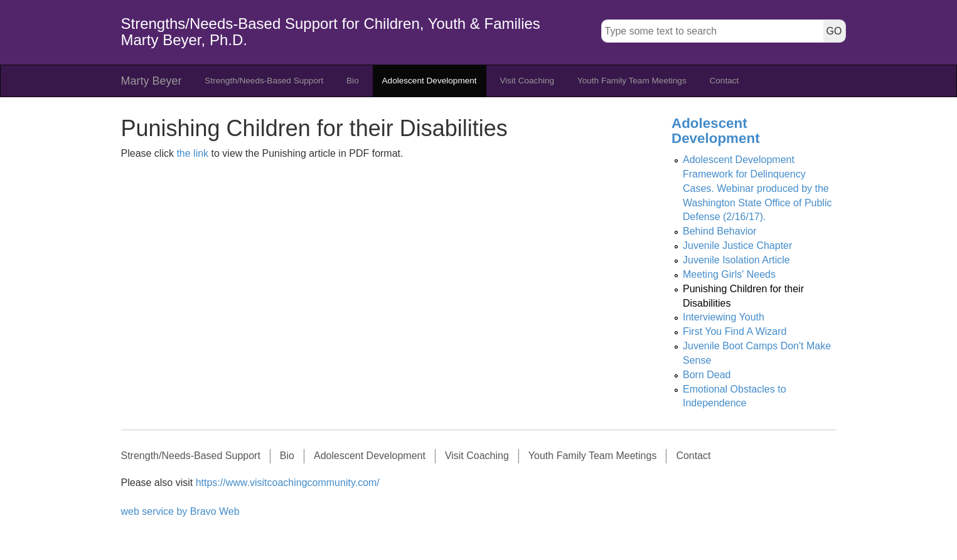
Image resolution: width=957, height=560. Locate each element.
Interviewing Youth (724, 317)
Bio (353, 81)
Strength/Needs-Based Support (264, 81)
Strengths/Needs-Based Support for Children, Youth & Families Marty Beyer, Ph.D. (331, 32)
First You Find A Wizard (735, 331)
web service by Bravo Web (180, 511)
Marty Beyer (152, 81)
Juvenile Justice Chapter (737, 246)
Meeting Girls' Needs (729, 274)
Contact (724, 81)
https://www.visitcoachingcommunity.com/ (288, 483)
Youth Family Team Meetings (632, 81)
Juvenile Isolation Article (736, 260)
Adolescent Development (430, 81)
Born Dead (707, 375)
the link (192, 153)
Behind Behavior (719, 231)
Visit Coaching (527, 81)
